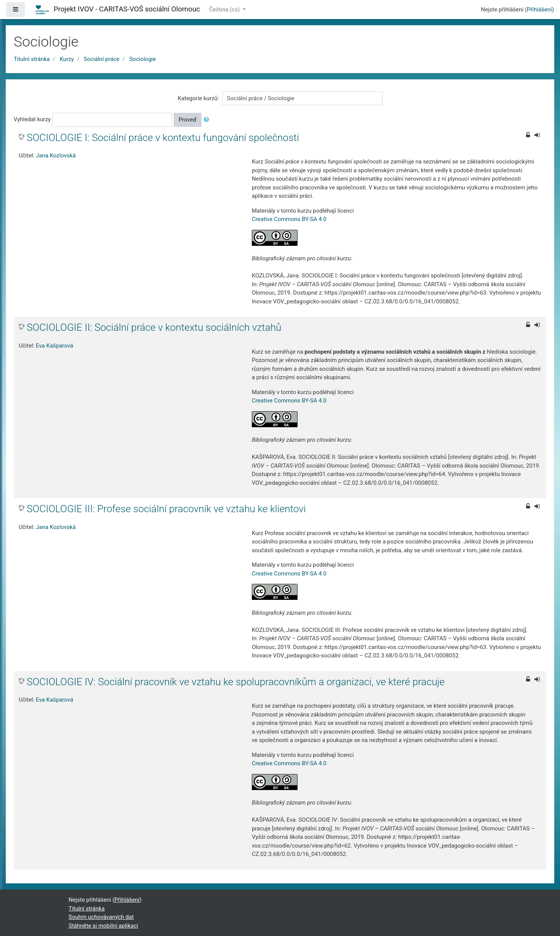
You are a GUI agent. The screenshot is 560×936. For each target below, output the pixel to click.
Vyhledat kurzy (32, 119)
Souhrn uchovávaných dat (101, 917)
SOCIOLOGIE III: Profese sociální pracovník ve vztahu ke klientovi (166, 509)
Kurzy (67, 59)
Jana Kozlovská (56, 155)
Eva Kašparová (54, 346)
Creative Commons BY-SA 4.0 (289, 219)
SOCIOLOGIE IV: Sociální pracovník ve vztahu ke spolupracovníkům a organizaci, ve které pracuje (236, 682)
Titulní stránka (32, 59)
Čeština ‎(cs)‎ (225, 10)
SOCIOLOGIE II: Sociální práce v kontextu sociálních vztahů (154, 327)
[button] (208, 120)
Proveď (188, 120)
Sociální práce (102, 59)
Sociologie (142, 59)
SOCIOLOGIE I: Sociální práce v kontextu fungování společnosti (163, 138)
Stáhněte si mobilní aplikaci (103, 926)
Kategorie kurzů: (198, 98)
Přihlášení (539, 10)
